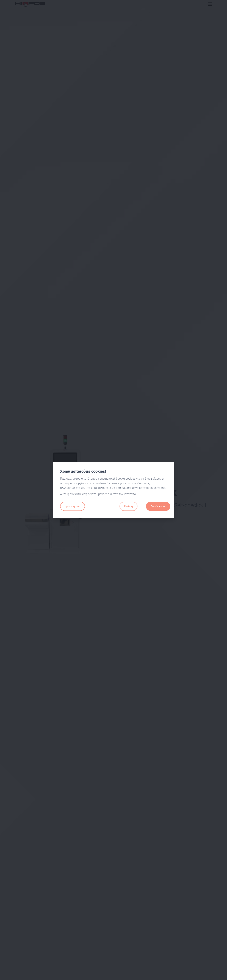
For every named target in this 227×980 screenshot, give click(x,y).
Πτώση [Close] (128, 506)
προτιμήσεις (73, 506)
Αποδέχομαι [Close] (158, 506)
